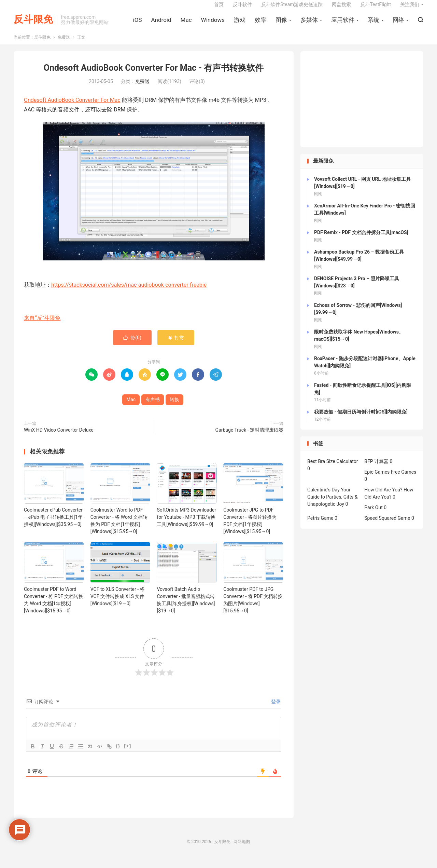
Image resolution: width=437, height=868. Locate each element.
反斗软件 (242, 9)
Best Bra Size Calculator (333, 469)
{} (118, 753)
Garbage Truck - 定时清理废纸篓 (249, 437)
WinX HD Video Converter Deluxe (59, 437)
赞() (132, 345)
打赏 (176, 345)
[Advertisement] (362, 106)
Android (161, 24)
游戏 (240, 24)
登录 (275, 708)
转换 (174, 407)
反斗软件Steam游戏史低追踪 (292, 9)
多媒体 (309, 24)
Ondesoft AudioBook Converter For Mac (72, 107)
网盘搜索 (341, 9)
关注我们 (410, 9)
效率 (260, 24)
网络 (398, 24)
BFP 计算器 (376, 469)
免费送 (64, 44)
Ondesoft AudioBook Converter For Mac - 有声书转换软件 (154, 75)
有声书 (153, 407)
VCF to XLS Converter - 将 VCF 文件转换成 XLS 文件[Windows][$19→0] (118, 603)
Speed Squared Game (387, 525)
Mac (186, 24)
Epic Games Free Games (390, 479)
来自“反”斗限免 (42, 325)
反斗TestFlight (376, 9)
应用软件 (343, 24)
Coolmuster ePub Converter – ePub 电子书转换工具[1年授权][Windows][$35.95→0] (53, 524)
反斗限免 (33, 24)
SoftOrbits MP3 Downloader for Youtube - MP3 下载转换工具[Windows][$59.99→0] (186, 524)
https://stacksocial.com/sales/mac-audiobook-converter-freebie (129, 292)
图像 (281, 24)
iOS (138, 24)
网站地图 (242, 849)
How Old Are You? (383, 497)
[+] (128, 753)
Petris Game (320, 525)
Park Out (373, 515)
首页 (219, 9)
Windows (213, 24)
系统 (373, 24)
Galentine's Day (323, 497)
